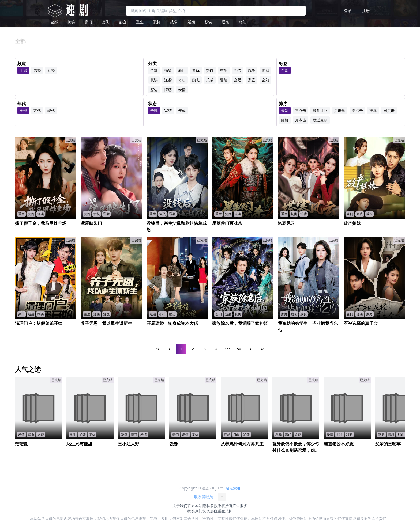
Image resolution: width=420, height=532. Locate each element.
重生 (140, 22)
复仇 (106, 22)
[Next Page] (251, 349)
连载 (182, 110)
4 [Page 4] (216, 349)
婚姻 (191, 22)
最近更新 (320, 120)
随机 (285, 120)
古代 (37, 110)
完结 (168, 110)
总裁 (210, 80)
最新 (285, 110)
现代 (51, 110)
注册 (366, 11)
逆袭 (226, 22)
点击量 (340, 110)
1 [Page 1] (181, 349)
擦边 (154, 90)
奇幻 (243, 22)
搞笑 (71, 22)
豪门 (88, 22)
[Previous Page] (169, 349)
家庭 (252, 80)
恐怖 (157, 22)
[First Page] (157, 349)
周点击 (357, 110)
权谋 (208, 22)
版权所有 (225, 506)
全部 (54, 22)
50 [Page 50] (239, 349)
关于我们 (180, 506)
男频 (37, 70)
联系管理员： (210, 497)
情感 (168, 90)
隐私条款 (210, 506)
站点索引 (233, 488)
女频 (51, 70)
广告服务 (240, 506)
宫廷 (238, 80)
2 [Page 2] (193, 349)
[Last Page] (262, 349)
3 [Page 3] (205, 349)
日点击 (389, 110)
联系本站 (195, 506)
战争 (174, 22)
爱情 (182, 90)
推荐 (373, 110)
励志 (196, 80)
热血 (123, 22)
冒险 (224, 80)
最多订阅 (320, 110)
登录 (348, 11)
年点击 (301, 110)
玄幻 (265, 80)
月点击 (301, 120)
